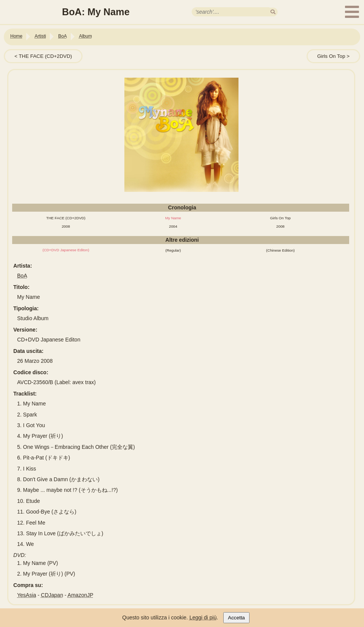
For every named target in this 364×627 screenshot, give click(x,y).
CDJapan (52, 595)
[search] (273, 12)
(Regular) (173, 250)
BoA (22, 276)
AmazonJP (81, 595)
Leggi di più (203, 617)
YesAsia (27, 595)
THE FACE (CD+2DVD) (45, 56)
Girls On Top (331, 56)
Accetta (236, 618)
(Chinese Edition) (281, 250)
